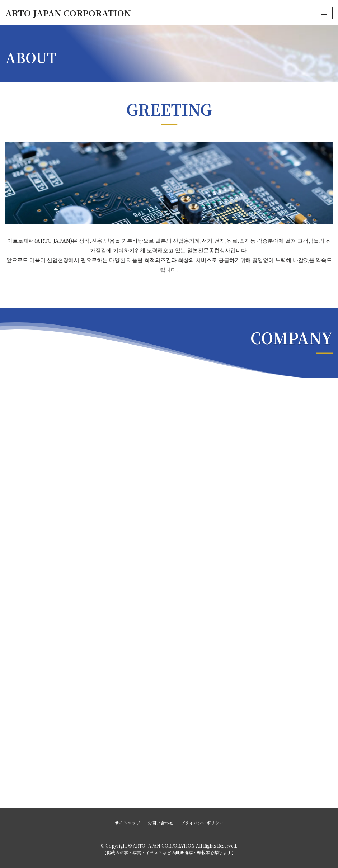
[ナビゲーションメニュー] (324, 13)
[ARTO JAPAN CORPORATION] (68, 13)
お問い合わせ (160, 823)
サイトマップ (128, 823)
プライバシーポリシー (202, 823)
